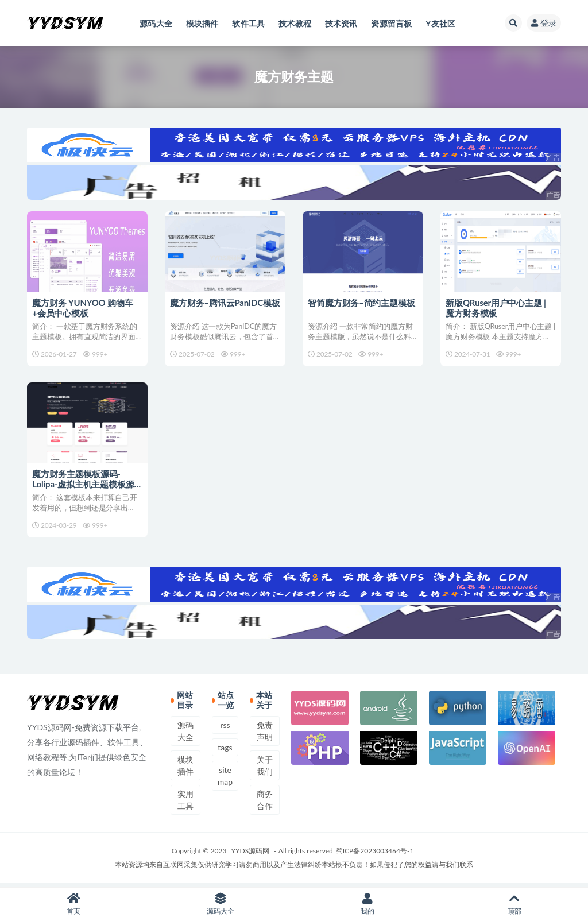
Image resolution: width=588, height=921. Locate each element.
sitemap (225, 779)
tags (225, 751)
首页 (73, 904)
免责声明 (265, 734)
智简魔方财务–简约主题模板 (362, 303)
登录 (544, 23)
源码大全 (185, 734)
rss (225, 728)
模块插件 (185, 769)
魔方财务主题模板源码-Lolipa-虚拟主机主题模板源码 (84, 486)
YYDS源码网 (251, 854)
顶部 (514, 904)
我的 (367, 904)
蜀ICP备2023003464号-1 (375, 854)
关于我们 (265, 769)
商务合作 (265, 803)
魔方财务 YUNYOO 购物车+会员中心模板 (83, 308)
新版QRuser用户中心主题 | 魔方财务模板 (496, 308)
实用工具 (185, 803)
